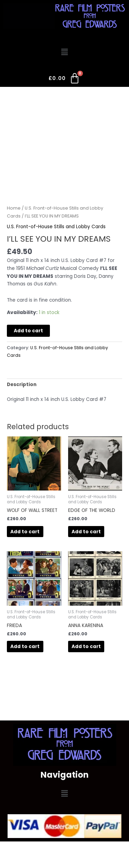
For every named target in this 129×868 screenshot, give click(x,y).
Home (14, 208)
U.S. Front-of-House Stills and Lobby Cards (56, 227)
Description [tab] (22, 385)
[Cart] (64, 80)
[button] (64, 52)
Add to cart (28, 331)
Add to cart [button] (25, 532)
